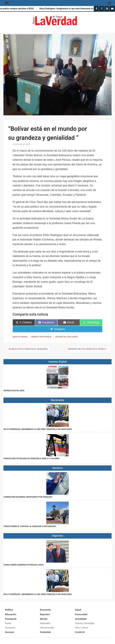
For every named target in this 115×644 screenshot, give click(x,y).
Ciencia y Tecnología (85, 623)
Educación (11, 614)
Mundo (44, 619)
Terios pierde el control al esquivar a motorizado (30, 526)
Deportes (45, 614)
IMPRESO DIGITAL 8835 (14, 391)
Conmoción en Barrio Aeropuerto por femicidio (28, 497)
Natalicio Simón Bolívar (41, 337)
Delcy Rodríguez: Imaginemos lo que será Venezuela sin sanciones (73, 9)
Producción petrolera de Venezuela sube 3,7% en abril (32, 458)
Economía (45, 610)
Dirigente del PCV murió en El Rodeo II (87, 349)
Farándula (45, 632)
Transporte (11, 619)
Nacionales (45, 623)
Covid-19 (80, 632)
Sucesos (10, 632)
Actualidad (81, 619)
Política (9, 610)
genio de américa (20, 337)
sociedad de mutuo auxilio (66, 337)
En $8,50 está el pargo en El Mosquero (28, 349)
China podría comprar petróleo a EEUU (24, 565)
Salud (78, 610)
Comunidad (81, 614)
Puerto (8, 623)
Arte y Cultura (81, 628)
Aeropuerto (10, 628)
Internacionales (47, 628)
